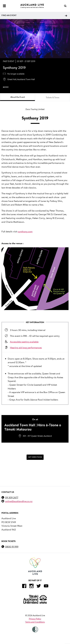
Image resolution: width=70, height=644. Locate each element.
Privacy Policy (35, 619)
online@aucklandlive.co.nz (19, 501)
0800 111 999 (12, 547)
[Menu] (4, 6)
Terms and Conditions (35, 622)
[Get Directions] (35, 457)
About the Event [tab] (18, 97)
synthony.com (25, 231)
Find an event (34, 15)
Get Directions (35, 457)
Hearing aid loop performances (26, 347)
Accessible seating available (24, 342)
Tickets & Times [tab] (53, 97)
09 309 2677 (12, 497)
